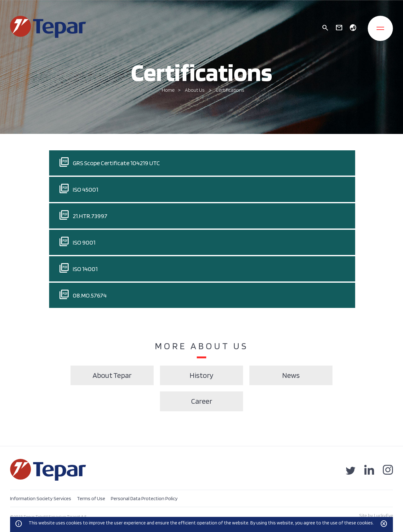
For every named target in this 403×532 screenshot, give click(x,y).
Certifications (230, 90)
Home (168, 90)
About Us (195, 90)
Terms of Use (91, 498)
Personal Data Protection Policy (144, 498)
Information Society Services (41, 498)
